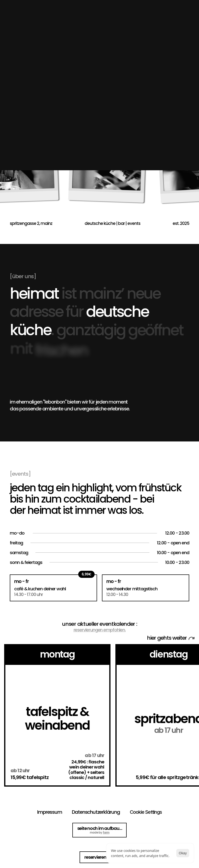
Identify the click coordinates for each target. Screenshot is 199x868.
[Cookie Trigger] (146, 812)
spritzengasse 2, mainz (31, 223)
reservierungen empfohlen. (100, 630)
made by (100, 833)
